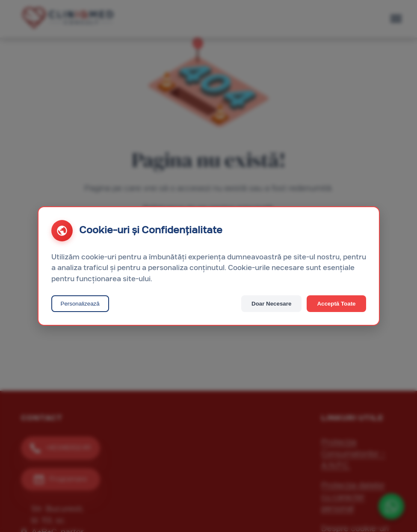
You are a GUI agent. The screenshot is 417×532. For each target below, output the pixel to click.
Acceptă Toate (336, 304)
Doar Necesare (271, 304)
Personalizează (80, 304)
